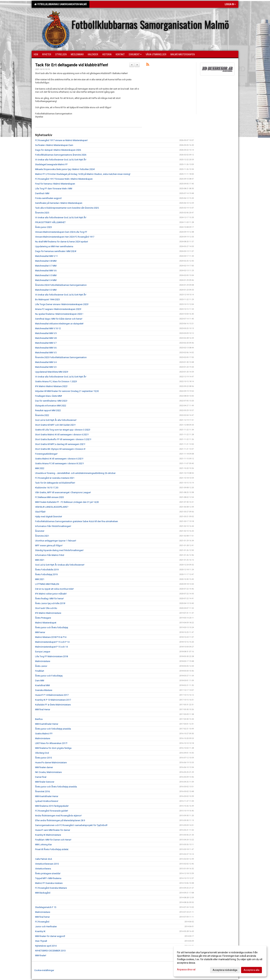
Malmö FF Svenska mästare (49, 883)
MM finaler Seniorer (45, 782)
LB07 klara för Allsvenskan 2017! (51, 743)
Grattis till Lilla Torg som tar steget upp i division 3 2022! (63, 430)
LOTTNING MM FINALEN (47, 584)
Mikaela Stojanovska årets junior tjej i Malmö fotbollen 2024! (65, 169)
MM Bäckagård (43, 893)
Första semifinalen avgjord (48, 198)
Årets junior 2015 (43, 758)
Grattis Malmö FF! (44, 734)
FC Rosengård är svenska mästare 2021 (55, 478)
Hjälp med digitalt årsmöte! (49, 517)
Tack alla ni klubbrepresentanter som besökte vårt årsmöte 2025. (67, 208)
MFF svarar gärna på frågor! (49, 545)
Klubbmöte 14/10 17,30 (47, 488)
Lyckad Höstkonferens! (47, 801)
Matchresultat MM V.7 (46, 343)
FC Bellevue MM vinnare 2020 (49, 497)
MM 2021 (40, 560)
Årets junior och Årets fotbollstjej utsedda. (56, 787)
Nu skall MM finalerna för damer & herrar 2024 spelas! (62, 242)
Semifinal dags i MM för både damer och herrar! (59, 319)
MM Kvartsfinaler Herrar (47, 724)
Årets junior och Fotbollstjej (49, 676)
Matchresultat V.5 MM (46, 275)
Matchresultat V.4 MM (46, 280)
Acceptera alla (251, 970)
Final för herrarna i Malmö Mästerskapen (55, 184)
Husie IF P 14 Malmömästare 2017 (52, 695)
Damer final (41, 777)
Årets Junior (41, 666)
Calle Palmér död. (44, 859)
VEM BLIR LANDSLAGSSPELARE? (52, 507)
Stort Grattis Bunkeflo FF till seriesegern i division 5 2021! (63, 439)
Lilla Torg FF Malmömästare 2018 (51, 656)
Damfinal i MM (42, 193)
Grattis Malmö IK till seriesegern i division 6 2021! (59, 459)
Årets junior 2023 (43, 227)
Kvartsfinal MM (42, 685)
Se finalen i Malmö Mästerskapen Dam (54, 145)
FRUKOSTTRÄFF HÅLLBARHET (50, 222)
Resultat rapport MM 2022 (48, 410)
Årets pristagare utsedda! (48, 873)
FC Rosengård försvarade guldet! (52, 811)
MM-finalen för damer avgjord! (50, 936)
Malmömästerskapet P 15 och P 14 (52, 642)
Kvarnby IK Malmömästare (48, 835)
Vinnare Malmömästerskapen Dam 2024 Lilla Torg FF (61, 232)
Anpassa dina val (186, 969)
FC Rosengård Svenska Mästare (51, 888)
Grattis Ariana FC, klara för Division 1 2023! (56, 381)
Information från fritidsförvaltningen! (53, 526)
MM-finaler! (41, 955)
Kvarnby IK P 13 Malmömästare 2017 (53, 700)
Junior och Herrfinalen (46, 927)
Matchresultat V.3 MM (46, 290)
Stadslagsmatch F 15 (46, 907)
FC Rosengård (42, 922)
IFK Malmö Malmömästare (48, 613)
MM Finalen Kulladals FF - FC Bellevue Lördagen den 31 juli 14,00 (67, 502)
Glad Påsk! (40, 512)
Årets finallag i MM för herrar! (49, 599)
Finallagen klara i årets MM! (49, 396)
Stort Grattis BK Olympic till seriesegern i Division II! (60, 449)
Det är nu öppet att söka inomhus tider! (54, 589)
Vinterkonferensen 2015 (47, 864)
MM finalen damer (44, 767)
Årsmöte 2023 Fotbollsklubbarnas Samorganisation (61, 357)
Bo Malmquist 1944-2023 (47, 299)
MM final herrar (42, 917)
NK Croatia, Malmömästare (48, 772)
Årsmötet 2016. (43, 791)
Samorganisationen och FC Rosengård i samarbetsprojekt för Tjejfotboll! (71, 825)
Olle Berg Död (42, 753)
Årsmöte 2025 (42, 213)
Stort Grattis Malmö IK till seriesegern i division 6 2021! (62, 435)
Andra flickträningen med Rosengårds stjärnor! (58, 816)
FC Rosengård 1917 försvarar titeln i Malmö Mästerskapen (64, 179)
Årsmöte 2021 (42, 536)
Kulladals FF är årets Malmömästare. (53, 705)
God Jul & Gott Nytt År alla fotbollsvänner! (56, 420)
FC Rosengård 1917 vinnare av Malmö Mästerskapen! (61, 140)
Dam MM (40, 681)
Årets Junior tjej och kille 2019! (50, 603)
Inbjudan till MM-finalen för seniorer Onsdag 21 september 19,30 (67, 391)
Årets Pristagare (43, 618)
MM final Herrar (43, 709)
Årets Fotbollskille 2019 (47, 570)
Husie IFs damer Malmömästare (51, 763)
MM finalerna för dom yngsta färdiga (53, 748)
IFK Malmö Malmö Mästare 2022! (51, 386)
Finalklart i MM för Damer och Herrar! (53, 840)
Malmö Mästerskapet (46, 623)
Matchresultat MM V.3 (46, 367)
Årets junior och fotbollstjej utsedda (53, 729)
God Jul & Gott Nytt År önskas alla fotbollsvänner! (60, 565)
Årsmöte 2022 (42, 415)
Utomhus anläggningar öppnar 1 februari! (56, 541)
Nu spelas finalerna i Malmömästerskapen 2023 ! (59, 314)
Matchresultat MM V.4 (46, 362)
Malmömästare (43, 661)
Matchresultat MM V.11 (46, 256)
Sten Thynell (41, 941)
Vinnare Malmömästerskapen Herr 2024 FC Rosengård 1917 (65, 237)
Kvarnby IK (40, 931)
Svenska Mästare (44, 690)
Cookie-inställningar (44, 970)
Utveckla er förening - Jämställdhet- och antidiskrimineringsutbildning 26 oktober (75, 473)
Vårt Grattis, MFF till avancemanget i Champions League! (63, 492)
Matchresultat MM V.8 (46, 338)
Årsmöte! (40, 531)
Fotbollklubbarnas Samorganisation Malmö (61, 4)
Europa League (43, 652)
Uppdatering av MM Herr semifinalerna (54, 246)
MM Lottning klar (43, 845)
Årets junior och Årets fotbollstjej (52, 627)
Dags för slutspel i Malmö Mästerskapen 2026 (58, 150)
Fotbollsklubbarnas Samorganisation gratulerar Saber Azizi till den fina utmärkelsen (77, 521)
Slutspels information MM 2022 (51, 406)
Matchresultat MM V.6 (46, 271)
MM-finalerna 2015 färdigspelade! (52, 806)
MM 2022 (40, 468)
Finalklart (40, 671)
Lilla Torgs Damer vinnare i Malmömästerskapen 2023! (62, 304)
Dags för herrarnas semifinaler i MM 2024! (56, 251)
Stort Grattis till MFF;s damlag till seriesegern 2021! (60, 444)
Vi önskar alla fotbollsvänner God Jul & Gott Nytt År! (61, 160)
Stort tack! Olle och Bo (46, 608)
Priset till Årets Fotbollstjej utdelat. (52, 849)
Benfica (39, 719)
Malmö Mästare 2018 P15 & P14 (51, 637)
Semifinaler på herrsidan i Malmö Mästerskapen (59, 203)
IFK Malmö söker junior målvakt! (51, 594)
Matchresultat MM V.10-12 (48, 328)
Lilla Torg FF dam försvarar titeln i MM (54, 189)
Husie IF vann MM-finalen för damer (53, 830)
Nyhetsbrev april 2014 (46, 946)
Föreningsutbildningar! (46, 454)
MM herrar (40, 632)
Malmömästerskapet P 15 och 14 (51, 647)
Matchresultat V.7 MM (46, 266)
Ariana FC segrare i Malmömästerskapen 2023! (58, 309)
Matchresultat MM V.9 (46, 333)
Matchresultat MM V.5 (46, 353)
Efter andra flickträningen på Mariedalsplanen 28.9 (60, 820)
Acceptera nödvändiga (225, 970)
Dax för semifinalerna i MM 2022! (51, 401)
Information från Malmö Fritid (50, 555)
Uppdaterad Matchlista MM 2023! (52, 372)
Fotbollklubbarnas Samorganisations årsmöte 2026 (61, 155)
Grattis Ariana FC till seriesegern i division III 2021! (59, 463)
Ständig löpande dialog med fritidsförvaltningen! (59, 550)
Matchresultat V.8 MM (46, 261)
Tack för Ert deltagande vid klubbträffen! (72, 65)
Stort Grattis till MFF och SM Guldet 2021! (55, 425)
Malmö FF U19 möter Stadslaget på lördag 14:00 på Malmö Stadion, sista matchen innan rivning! (83, 174)
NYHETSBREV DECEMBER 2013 (50, 951)
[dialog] (220, 961)
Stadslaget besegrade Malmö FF (51, 164)
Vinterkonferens (43, 869)
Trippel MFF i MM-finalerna (48, 878)
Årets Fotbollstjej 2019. (47, 574)
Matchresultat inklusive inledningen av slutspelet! (59, 324)
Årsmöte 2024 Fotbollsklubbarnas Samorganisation (61, 285)
